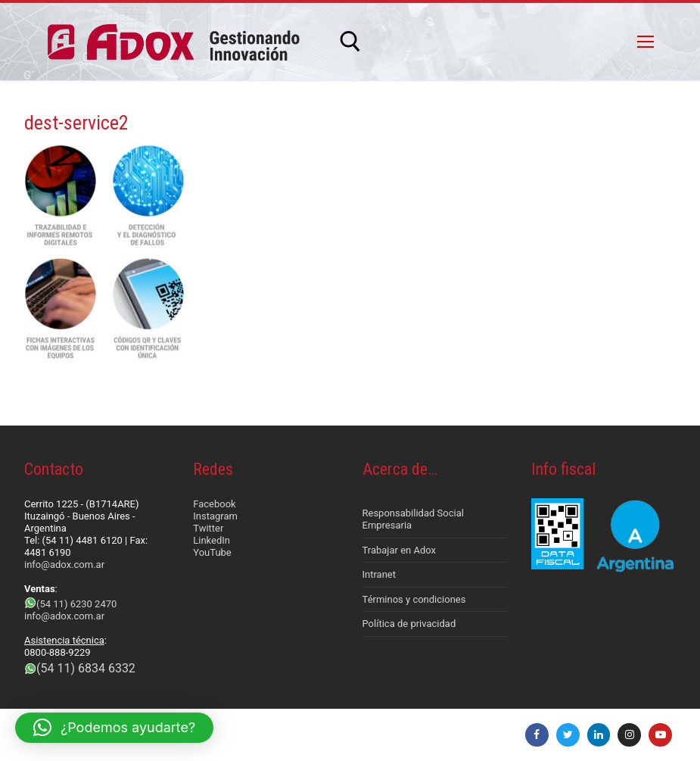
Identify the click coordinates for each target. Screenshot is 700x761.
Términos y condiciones (414, 599)
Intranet (380, 574)
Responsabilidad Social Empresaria (413, 519)
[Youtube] (660, 735)
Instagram (215, 516)
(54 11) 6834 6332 (86, 668)
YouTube (212, 552)
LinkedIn (212, 540)
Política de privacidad (409, 624)
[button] (114, 728)
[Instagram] (629, 735)
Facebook (214, 504)
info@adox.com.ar (64, 565)
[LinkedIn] (599, 735)
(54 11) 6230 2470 (76, 604)
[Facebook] (537, 735)
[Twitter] (568, 735)
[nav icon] (646, 42)
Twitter (208, 528)
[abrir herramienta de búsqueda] (350, 42)
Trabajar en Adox (400, 550)
